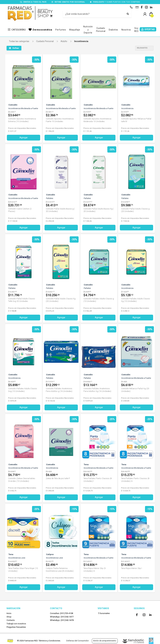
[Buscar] (95, 14)
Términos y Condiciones (49, 641)
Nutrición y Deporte (88, 30)
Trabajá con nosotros (16, 623)
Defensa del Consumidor (77, 641)
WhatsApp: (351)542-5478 (62, 619)
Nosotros (126, 30)
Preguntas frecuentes (16, 626)
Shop (9, 616)
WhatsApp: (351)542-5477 (62, 616)
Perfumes (61, 30)
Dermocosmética (42, 30)
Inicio (9, 612)
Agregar (24, 137)
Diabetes (113, 30)
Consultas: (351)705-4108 (61, 612)
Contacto (11, 619)
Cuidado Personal (101, 30)
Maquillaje (75, 30)
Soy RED (136, 30)
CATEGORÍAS (19, 30)
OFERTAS (150, 29)
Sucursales (104, 612)
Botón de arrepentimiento (105, 641)
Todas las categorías (19, 41)
